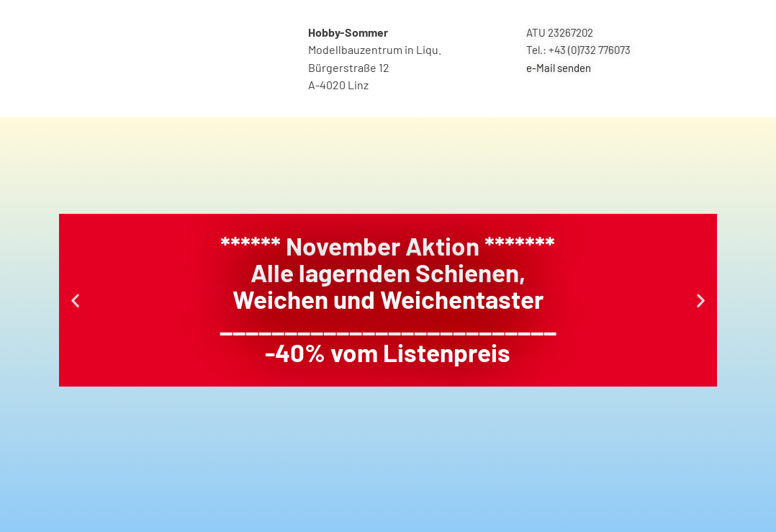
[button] (75, 300)
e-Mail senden (559, 68)
